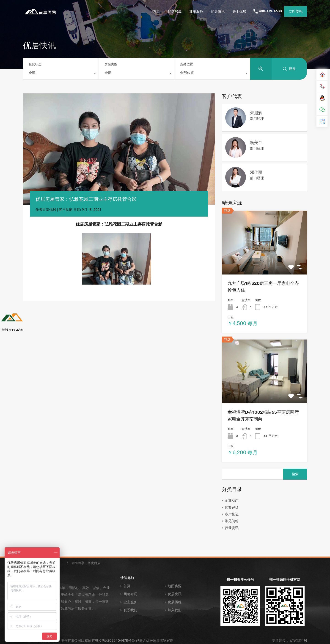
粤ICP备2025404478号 (113, 641)
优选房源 (175, 11)
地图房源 (175, 586)
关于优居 (239, 11)
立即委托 (296, 11)
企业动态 (232, 500)
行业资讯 (232, 528)
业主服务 (196, 11)
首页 (157, 11)
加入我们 (175, 610)
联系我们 (130, 610)
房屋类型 (111, 64)
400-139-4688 (270, 11)
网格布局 (130, 594)
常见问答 (232, 521)
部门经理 (257, 119)
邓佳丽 (256, 172)
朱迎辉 (256, 113)
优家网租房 (298, 641)
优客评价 (232, 507)
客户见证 (66, 210)
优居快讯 (218, 11)
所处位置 (187, 64)
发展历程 (175, 602)
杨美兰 (256, 143)
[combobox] (61, 74)
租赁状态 (35, 64)
